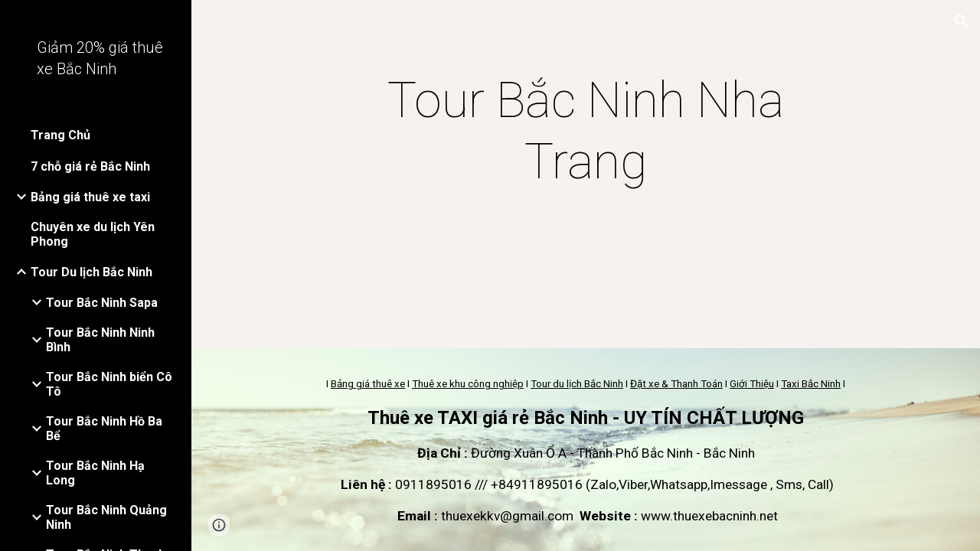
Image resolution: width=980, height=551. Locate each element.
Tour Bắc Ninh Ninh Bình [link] (100, 340)
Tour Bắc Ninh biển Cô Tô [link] (109, 384)
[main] (585, 132)
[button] (962, 21)
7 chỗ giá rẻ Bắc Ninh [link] (90, 166)
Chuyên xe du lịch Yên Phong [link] (93, 234)
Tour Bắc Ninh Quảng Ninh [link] (106, 517)
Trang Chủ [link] (60, 135)
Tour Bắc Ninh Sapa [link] (102, 303)
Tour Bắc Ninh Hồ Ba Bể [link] (104, 429)
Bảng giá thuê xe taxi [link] (90, 197)
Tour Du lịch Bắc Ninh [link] (91, 272)
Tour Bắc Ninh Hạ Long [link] (95, 473)
